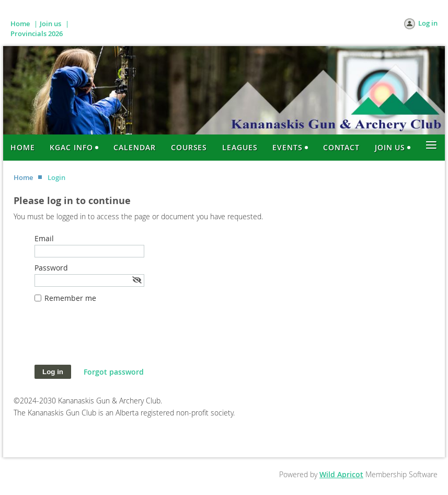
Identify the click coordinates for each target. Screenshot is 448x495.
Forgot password (114, 372)
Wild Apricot (341, 474)
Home (20, 24)
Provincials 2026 (37, 33)
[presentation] (114, 339)
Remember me (70, 298)
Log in (428, 23)
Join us (50, 24)
